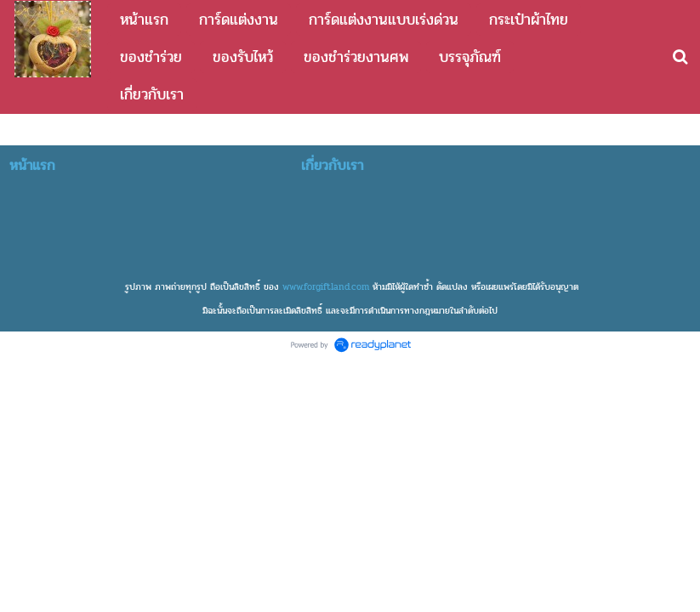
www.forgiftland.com (326, 287)
